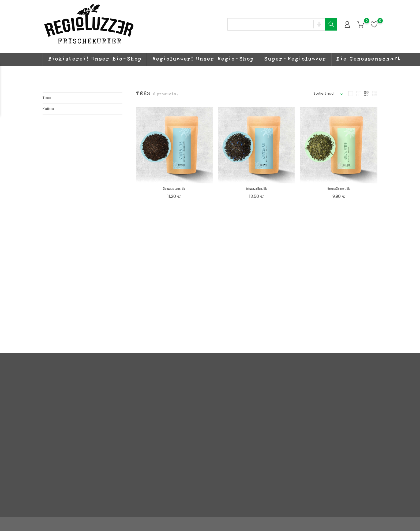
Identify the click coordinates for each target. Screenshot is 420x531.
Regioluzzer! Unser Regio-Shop (203, 60)
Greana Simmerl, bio (339, 188)
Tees (47, 98)
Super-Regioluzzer (295, 60)
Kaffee (48, 109)
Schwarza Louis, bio (174, 188)
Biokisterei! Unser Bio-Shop (95, 60)
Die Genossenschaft (369, 60)
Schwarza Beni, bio (256, 188)
